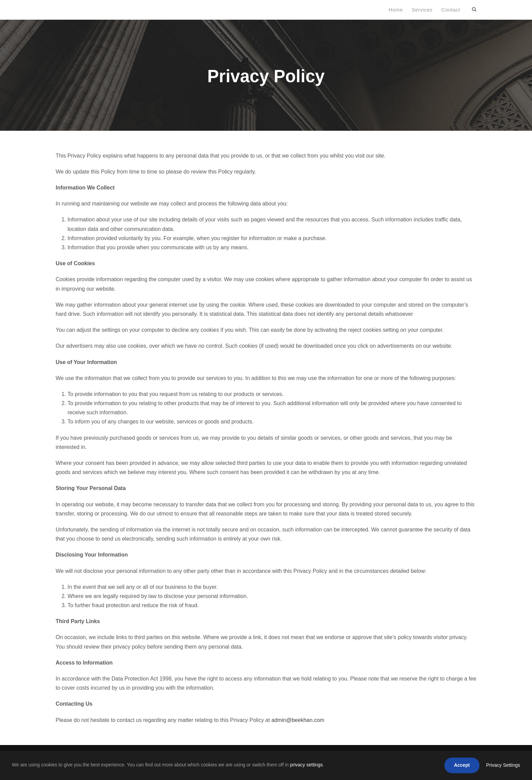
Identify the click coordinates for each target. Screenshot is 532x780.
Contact (451, 10)
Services (422, 10)
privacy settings (306, 765)
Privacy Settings (503, 765)
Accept (462, 765)
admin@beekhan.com (298, 720)
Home (396, 10)
